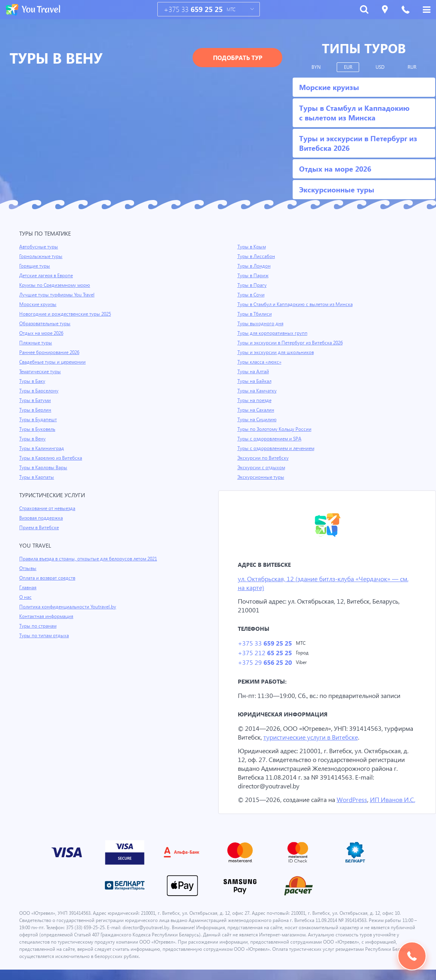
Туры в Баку (33, 381)
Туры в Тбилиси (255, 314)
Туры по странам (38, 626)
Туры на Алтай (254, 372)
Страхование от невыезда (49, 508)
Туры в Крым (252, 247)
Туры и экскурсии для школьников (277, 352)
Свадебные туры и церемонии (53, 362)
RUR (412, 67)
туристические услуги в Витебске (314, 739)
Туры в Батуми (36, 400)
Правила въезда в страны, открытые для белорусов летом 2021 (92, 559)
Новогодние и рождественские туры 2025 (66, 314)
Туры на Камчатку (258, 391)
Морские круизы (38, 304)
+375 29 (264, 664)
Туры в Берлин (36, 410)
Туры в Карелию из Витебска (52, 458)
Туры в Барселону (39, 391)
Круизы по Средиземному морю (56, 285)
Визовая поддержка (42, 518)
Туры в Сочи (251, 295)
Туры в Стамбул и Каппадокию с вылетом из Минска (297, 304)
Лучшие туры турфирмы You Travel (58, 295)
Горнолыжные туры (41, 256)
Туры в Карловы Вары (44, 468)
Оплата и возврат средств (49, 578)
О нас (25, 597)
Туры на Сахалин (256, 410)
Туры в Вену (33, 439)
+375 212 (264, 654)
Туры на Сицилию (257, 420)
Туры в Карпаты (37, 477)
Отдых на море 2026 (42, 333)
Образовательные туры (46, 324)
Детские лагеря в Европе (47, 276)
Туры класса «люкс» (260, 362)
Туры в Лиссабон (257, 256)
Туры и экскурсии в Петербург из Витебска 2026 (292, 343)
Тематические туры (41, 372)
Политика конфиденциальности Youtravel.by (69, 607)
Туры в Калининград (42, 448)
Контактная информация (47, 616)
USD (380, 67)
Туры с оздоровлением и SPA (270, 439)
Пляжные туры (36, 343)
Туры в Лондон (254, 266)
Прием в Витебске (40, 528)
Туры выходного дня (261, 324)
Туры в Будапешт (39, 420)
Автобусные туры (39, 247)
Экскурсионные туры (261, 477)
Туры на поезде (255, 400)
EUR (348, 67)
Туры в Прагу (252, 285)
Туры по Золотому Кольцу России (275, 429)
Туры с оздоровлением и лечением (277, 448)
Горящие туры (35, 266)
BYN (316, 67)
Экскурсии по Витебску (264, 458)
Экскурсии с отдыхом (262, 468)
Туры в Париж (253, 276)
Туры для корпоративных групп (273, 333)
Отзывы (28, 568)
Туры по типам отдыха (45, 636)
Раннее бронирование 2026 (50, 352)
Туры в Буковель (38, 429)
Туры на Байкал (255, 381)
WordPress (354, 801)
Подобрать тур (238, 58)
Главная (28, 588)
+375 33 (193, 9)
